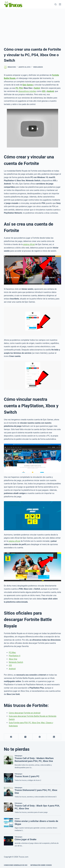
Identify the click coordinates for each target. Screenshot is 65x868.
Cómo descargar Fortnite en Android (25, 713)
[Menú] (60, 4)
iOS (10, 665)
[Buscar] (56, 4)
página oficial (29, 244)
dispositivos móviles (27, 91)
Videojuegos (38, 67)
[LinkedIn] (54, 737)
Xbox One (13, 659)
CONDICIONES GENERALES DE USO (16, 865)
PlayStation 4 (15, 656)
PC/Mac (12, 653)
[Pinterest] (40, 737)
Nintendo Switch (16, 662)
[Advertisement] (32, 27)
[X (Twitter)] (25, 737)
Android (12, 669)
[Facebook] (11, 737)
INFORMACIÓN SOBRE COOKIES (41, 865)
